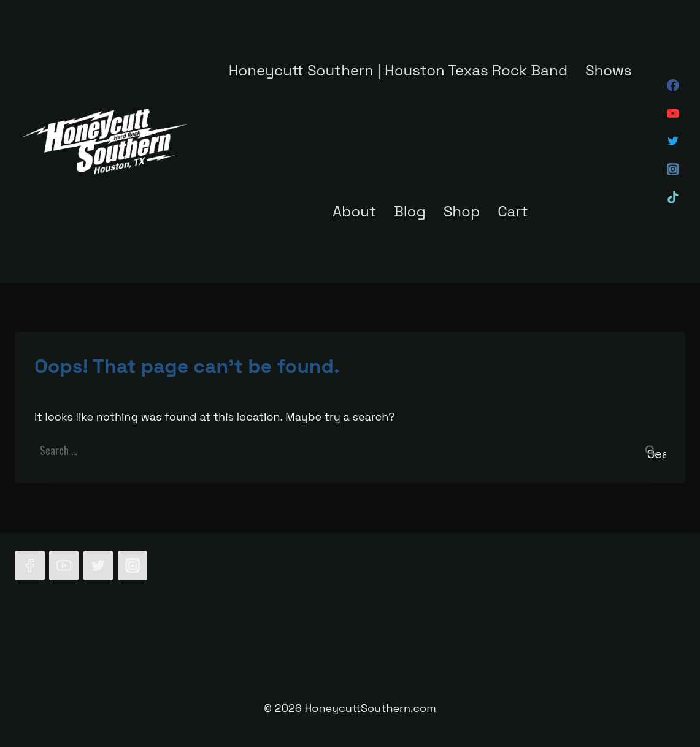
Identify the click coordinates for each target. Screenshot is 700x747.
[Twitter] (673, 142)
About (354, 211)
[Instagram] (673, 169)
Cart (513, 211)
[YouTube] (673, 113)
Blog (410, 211)
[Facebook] (673, 86)
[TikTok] (673, 197)
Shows (609, 70)
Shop (462, 211)
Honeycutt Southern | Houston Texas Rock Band (398, 70)
